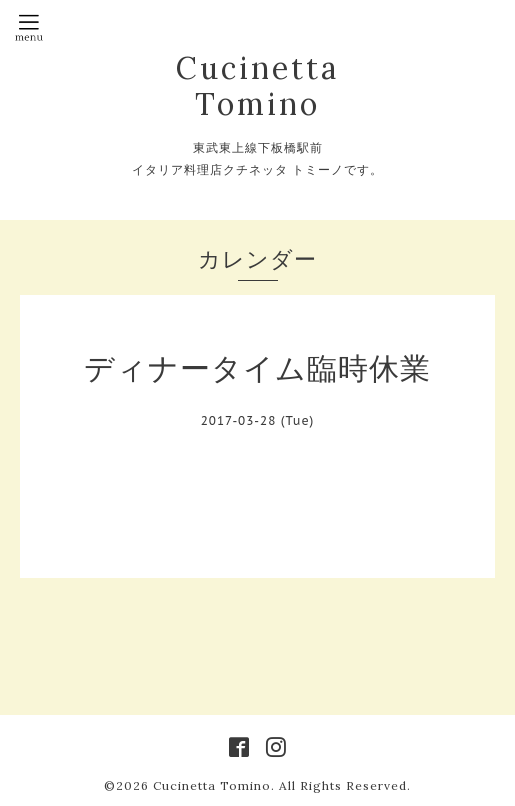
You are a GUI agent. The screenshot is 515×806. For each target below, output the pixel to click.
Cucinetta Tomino (257, 86)
